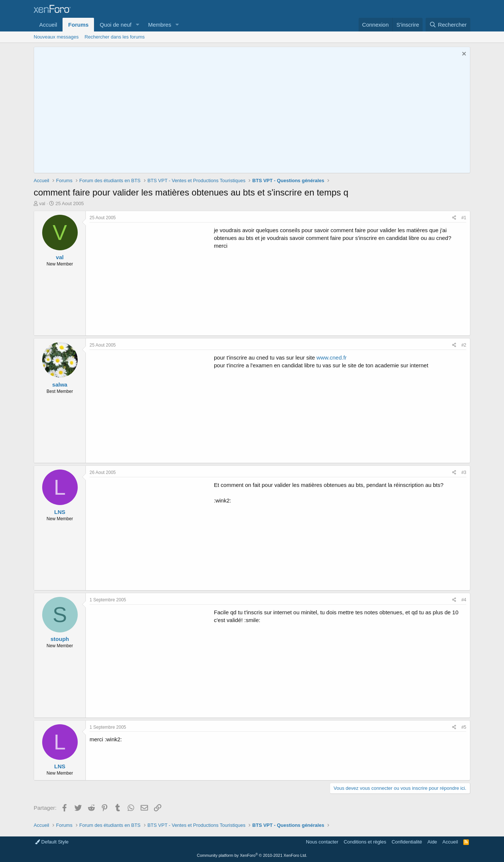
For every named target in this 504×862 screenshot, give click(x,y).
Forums (78, 25)
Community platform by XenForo (252, 855)
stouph (60, 639)
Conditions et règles (365, 842)
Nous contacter (322, 842)
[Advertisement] (152, 278)
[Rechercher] (448, 25)
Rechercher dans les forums (115, 37)
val (42, 203)
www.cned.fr (332, 358)
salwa (60, 385)
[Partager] (454, 218)
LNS (60, 512)
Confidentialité (407, 842)
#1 (464, 218)
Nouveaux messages (56, 37)
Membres (160, 25)
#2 (464, 345)
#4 (464, 600)
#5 (464, 727)
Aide (432, 842)
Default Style (52, 842)
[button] (137, 25)
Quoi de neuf (115, 25)
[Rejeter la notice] (463, 55)
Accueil (48, 25)
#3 (464, 472)
